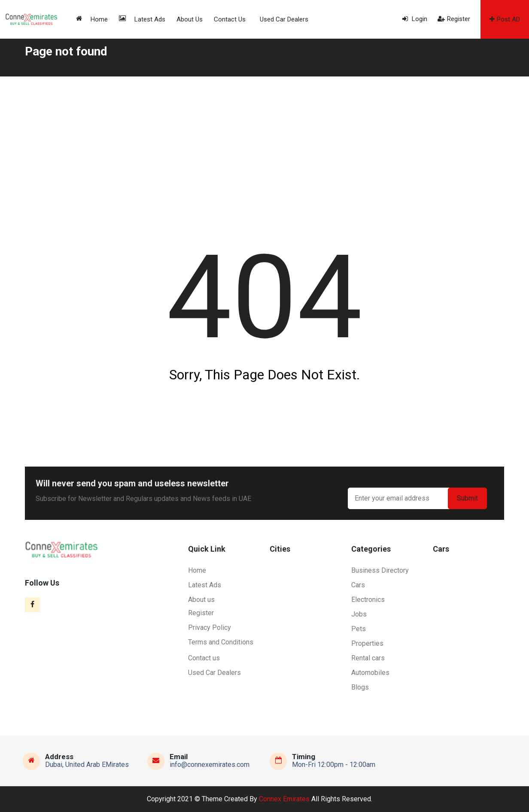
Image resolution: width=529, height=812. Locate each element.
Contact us (230, 19)
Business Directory (380, 570)
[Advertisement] (264, 141)
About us (190, 19)
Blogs (360, 687)
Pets (359, 629)
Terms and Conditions (221, 642)
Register (454, 19)
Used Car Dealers (284, 19)
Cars (358, 585)
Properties (367, 643)
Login (415, 19)
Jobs (359, 614)
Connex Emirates (284, 799)
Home (92, 19)
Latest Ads (142, 19)
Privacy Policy (210, 627)
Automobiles (370, 673)
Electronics (368, 600)
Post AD (505, 19)
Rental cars (368, 658)
